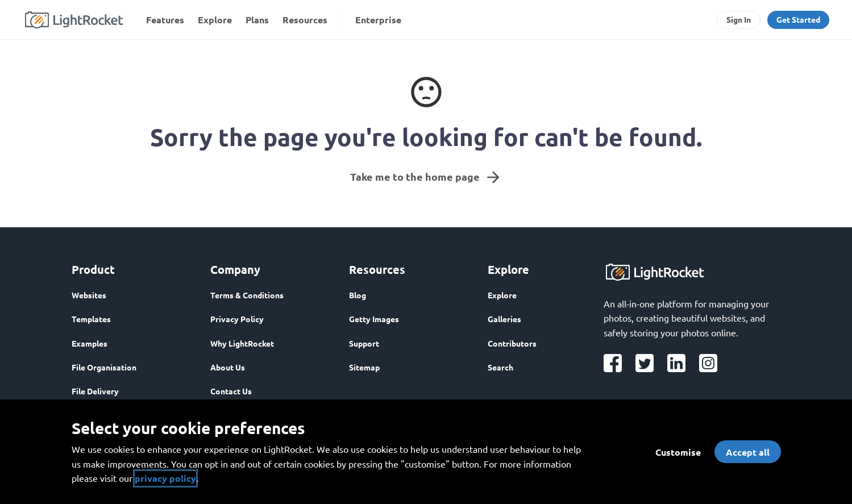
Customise (678, 452)
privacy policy (165, 478)
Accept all (748, 452)
